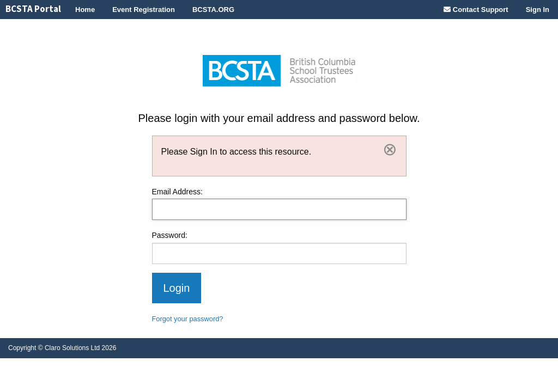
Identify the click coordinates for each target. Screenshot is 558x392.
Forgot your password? (188, 319)
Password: (170, 235)
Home (85, 10)
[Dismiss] (390, 149)
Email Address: (177, 192)
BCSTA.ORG (213, 10)
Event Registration (144, 10)
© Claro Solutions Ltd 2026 (62, 348)
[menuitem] (33, 10)
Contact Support (476, 10)
